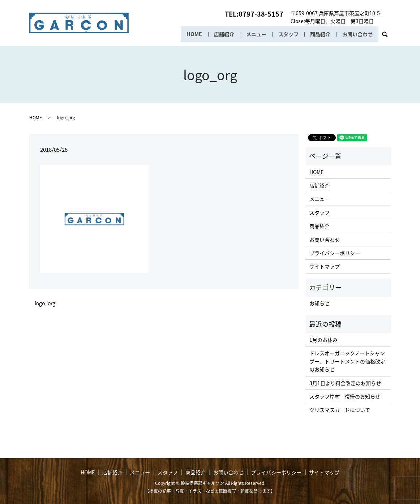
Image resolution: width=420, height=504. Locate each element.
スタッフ (287, 34)
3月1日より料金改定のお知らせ (345, 383)
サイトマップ (325, 266)
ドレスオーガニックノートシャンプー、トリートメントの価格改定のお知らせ (347, 361)
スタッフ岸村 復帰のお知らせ (345, 396)
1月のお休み (323, 340)
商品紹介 (320, 34)
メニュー (255, 34)
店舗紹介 (223, 34)
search (388, 36)
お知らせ (320, 303)
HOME (193, 34)
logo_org (45, 303)
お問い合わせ (357, 34)
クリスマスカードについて (340, 410)
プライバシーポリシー (335, 253)
